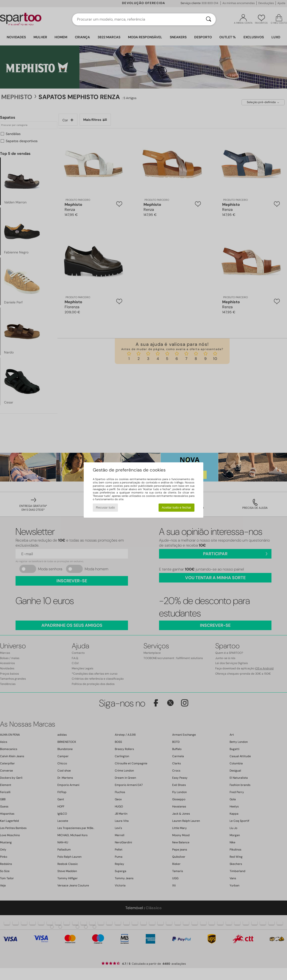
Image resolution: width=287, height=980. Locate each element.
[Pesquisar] (209, 19)
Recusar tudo (105, 507)
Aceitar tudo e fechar (176, 507)
